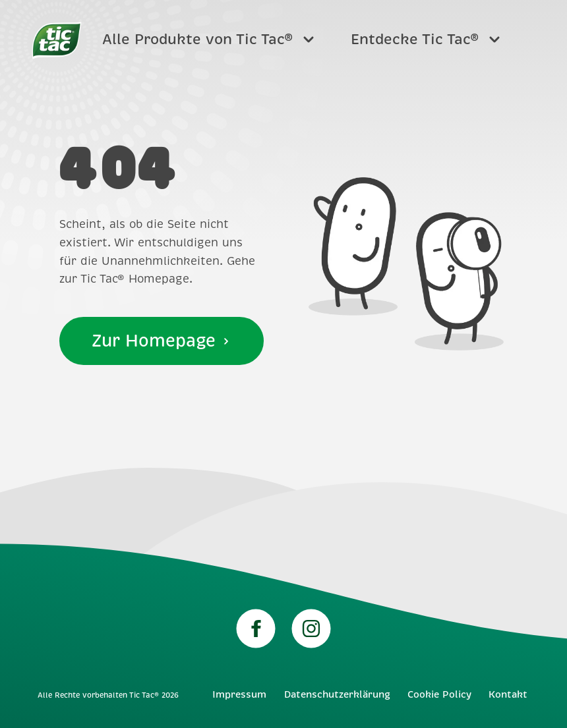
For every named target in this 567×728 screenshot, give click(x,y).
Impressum (239, 694)
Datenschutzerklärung (337, 694)
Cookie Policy (439, 694)
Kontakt (508, 694)
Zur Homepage (162, 341)
